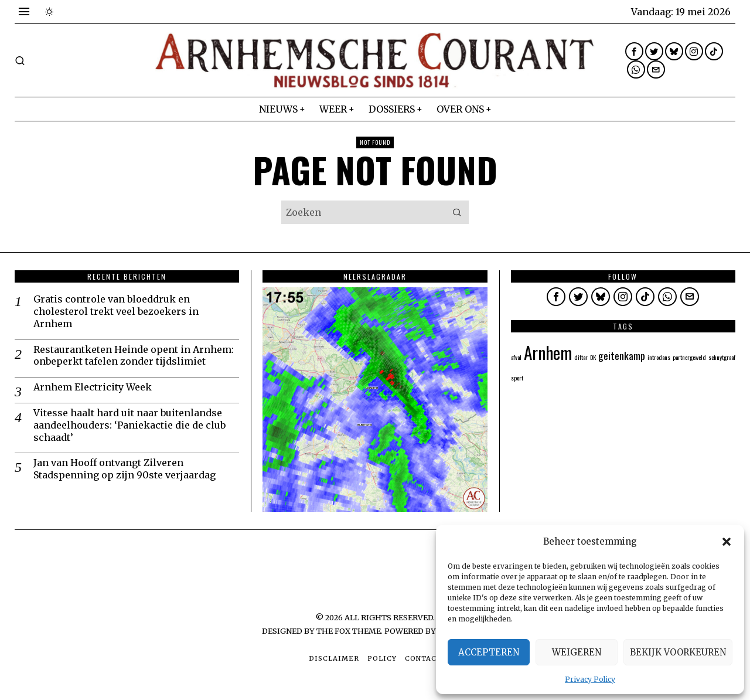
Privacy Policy (590, 679)
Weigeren (577, 652)
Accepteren (489, 652)
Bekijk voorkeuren (678, 652)
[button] (727, 542)
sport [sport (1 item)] (517, 378)
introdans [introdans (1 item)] (659, 357)
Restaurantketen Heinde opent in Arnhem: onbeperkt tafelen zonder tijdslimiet (134, 356)
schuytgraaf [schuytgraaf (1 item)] (722, 357)
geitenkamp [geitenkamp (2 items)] (622, 355)
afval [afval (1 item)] (516, 357)
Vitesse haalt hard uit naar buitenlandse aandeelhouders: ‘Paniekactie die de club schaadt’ (129, 425)
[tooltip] (634, 51)
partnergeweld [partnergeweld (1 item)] (689, 357)
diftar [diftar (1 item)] (581, 357)
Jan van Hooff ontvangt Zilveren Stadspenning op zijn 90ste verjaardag (125, 469)
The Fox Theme (349, 631)
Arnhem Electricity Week (93, 387)
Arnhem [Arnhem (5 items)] (548, 352)
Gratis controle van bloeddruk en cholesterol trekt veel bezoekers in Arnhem (116, 311)
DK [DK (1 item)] (593, 357)
